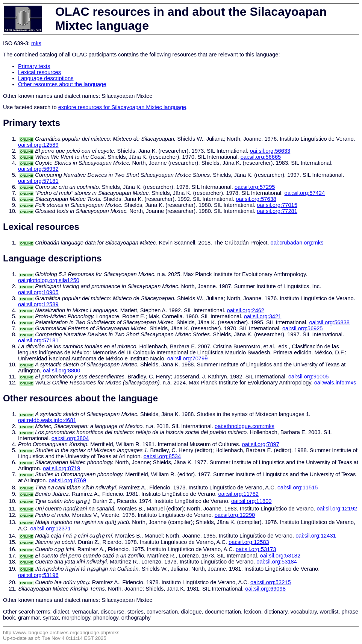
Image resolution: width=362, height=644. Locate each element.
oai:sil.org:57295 (255, 187)
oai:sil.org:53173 (256, 549)
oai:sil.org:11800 (251, 501)
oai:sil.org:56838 (329, 322)
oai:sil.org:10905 (38, 292)
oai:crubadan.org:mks (297, 243)
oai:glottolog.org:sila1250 (49, 280)
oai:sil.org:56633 (270, 151)
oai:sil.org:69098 (265, 589)
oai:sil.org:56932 (38, 169)
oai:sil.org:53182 (280, 556)
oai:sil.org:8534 (162, 456)
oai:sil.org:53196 (38, 575)
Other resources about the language (62, 84)
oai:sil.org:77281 (277, 211)
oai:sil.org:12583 (249, 542)
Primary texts (34, 66)
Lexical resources (39, 72)
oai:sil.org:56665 (261, 157)
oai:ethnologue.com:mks (245, 426)
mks (36, 43)
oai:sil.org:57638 (256, 199)
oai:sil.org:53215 (271, 582)
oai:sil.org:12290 (235, 515)
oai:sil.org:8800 (61, 371)
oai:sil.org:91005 (309, 377)
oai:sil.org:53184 (277, 562)
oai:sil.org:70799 (188, 358)
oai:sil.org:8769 (67, 480)
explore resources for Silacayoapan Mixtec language (122, 107)
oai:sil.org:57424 (304, 193)
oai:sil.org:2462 (246, 310)
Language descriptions (46, 78)
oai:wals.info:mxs (335, 383)
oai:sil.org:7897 (261, 444)
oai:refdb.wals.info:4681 (47, 420)
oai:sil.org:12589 (38, 145)
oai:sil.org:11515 (298, 488)
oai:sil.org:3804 (70, 438)
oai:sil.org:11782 (238, 494)
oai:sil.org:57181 (38, 181)
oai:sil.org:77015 (277, 205)
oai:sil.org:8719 (61, 468)
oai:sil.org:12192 (337, 509)
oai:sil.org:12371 (51, 529)
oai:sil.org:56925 (303, 328)
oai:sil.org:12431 (316, 536)
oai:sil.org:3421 (263, 316)
